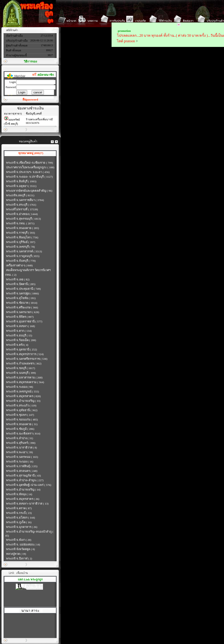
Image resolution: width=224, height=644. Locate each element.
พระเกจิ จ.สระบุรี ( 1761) (21, 205)
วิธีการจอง (30, 61)
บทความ (93, 21)
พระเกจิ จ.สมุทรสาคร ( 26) (23, 499)
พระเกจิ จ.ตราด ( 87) (19, 508)
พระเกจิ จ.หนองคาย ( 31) (22, 424)
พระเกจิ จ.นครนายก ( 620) (23, 312)
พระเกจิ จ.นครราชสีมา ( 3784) (25, 200)
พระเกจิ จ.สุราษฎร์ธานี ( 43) (23, 476)
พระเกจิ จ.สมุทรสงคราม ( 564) (25, 382)
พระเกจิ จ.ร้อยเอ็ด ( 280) (21, 340)
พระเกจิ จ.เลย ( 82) (18, 279)
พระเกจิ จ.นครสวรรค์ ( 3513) (24, 251)
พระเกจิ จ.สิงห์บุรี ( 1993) (21, 181)
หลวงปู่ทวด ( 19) (16, 554)
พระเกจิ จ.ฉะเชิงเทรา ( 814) (23, 434)
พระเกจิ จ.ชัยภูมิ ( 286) (20, 429)
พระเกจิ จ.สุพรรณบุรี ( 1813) (23, 219)
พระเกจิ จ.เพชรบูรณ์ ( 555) (22, 391)
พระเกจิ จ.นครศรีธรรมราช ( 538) (27, 359)
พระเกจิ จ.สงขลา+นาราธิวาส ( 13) (27, 504)
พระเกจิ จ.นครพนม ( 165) (22, 457)
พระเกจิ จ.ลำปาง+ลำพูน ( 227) (25, 480)
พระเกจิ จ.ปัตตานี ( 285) (21, 284)
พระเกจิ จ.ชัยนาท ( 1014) (22, 303)
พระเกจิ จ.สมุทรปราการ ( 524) (25, 354)
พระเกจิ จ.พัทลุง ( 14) (19, 494)
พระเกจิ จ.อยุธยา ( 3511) (21, 186)
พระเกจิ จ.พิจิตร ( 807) (20, 317)
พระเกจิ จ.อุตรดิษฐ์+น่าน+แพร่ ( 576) (29, 485)
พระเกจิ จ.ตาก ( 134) (19, 331)
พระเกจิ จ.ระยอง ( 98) (20, 387)
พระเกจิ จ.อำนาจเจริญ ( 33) (23, 401)
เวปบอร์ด (141, 21)
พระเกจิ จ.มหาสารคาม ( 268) (24, 377)
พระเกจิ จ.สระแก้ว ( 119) (21, 406)
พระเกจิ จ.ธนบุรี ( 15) (19, 335)
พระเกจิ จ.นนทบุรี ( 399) (21, 373)
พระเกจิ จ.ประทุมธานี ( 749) (23, 289)
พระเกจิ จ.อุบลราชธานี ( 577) (24, 321)
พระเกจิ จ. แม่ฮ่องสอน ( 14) (23, 544)
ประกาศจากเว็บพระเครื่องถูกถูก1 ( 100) (30, 167)
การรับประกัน (117, 21)
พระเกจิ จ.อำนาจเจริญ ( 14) (23, 490)
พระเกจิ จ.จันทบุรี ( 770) (21, 261)
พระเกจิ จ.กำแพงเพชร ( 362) (24, 363)
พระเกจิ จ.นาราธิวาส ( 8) (21, 448)
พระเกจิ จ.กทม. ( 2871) (20, 223)
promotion (124, 31)
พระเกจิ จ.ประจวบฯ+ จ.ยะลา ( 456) (28, 172)
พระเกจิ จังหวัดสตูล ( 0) (20, 549)
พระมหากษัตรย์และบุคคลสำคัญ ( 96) (29, 191)
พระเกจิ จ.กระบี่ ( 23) (19, 513)
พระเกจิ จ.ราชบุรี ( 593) (20, 233)
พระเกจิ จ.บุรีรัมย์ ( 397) (21, 242)
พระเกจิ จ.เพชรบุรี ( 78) (20, 247)
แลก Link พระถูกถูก (30, 579)
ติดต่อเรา (188, 21)
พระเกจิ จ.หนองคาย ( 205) (22, 228)
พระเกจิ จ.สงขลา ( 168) (20, 326)
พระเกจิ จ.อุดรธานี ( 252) (21, 349)
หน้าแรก (71, 21)
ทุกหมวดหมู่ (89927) (31, 153)
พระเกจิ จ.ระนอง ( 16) (20, 462)
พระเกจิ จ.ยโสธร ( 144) (20, 518)
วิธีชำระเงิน (165, 21)
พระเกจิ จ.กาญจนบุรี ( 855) (23, 256)
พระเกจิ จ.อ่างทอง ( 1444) (22, 214)
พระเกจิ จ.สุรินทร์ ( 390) (21, 443)
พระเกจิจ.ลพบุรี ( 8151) (20, 195)
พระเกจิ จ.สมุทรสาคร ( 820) (23, 396)
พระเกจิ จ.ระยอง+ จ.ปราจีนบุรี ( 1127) (29, 177)
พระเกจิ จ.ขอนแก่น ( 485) (22, 420)
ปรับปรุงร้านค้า (215, 21)
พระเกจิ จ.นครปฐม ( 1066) (22, 293)
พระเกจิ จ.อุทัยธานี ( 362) (22, 410)
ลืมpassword (30, 100)
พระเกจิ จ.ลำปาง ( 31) (20, 438)
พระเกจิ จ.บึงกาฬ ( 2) (19, 558)
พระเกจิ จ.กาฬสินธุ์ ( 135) (22, 466)
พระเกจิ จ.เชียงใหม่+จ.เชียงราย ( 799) (30, 163)
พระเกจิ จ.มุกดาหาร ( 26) (22, 527)
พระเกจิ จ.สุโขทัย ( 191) (21, 298)
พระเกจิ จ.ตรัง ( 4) (17, 345)
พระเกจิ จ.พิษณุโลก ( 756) (22, 237)
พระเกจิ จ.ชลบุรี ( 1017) (21, 368)
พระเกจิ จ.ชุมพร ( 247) (20, 415)
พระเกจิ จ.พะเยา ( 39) (19, 452)
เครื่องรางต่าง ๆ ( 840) (19, 265)
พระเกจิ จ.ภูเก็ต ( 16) (19, 522)
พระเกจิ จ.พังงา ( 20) (19, 540)
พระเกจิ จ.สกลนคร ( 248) (22, 471)
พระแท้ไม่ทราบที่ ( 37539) (22, 209)
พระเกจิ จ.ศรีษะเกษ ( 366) (22, 307)
